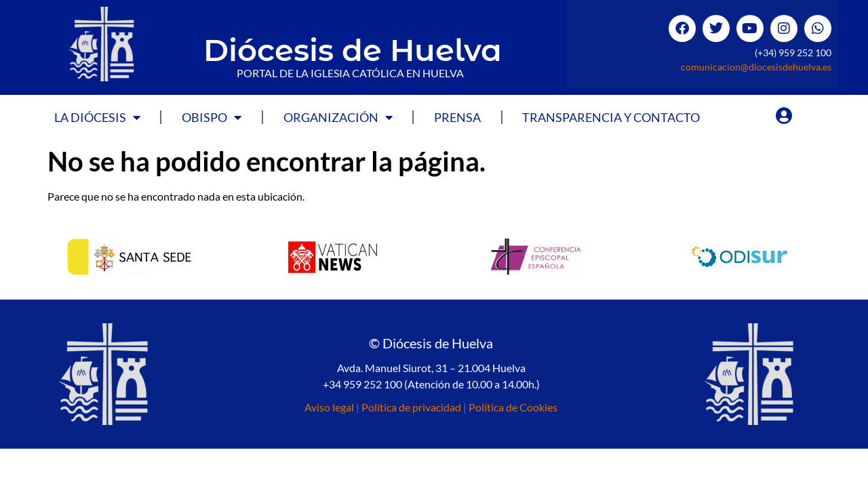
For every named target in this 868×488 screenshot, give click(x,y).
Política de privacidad (411, 407)
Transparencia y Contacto (611, 117)
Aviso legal (329, 407)
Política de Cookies (513, 407)
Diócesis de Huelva (353, 50)
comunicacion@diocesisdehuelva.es (756, 67)
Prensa (457, 117)
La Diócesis (97, 117)
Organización (338, 117)
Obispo (212, 117)
